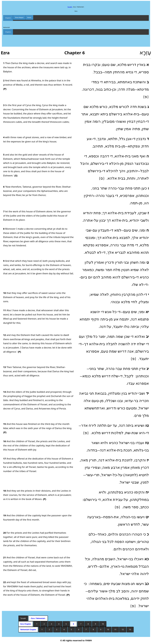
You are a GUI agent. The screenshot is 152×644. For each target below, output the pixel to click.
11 (115, 630)
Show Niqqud (19, 17)
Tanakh (70, 7)
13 (130, 630)
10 (103, 624)
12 (123, 630)
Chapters (8, 18)
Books (29, 17)
